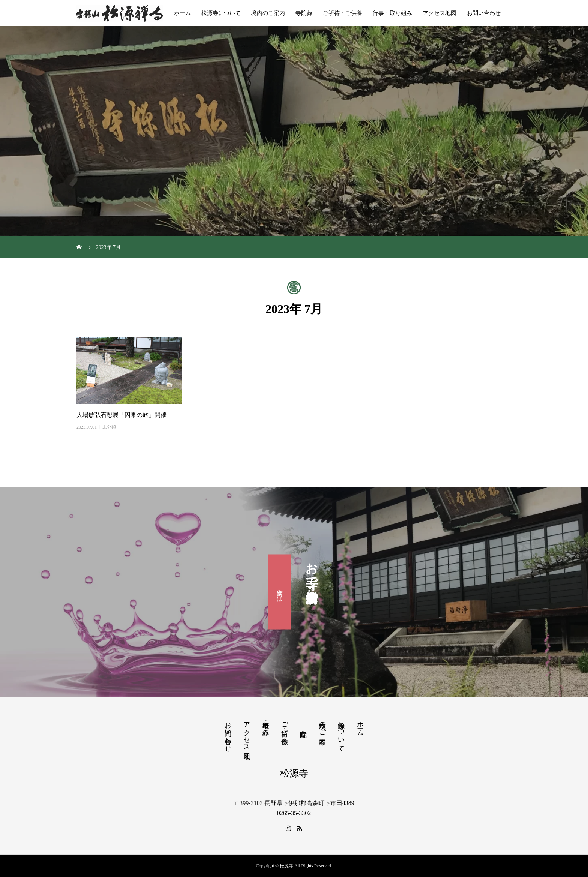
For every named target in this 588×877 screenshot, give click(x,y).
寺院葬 (304, 13)
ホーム (182, 13)
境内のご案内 (268, 13)
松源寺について (221, 13)
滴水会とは (280, 592)
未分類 (109, 427)
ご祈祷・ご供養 (343, 13)
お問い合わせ (484, 13)
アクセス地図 (439, 13)
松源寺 (294, 773)
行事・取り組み (392, 13)
